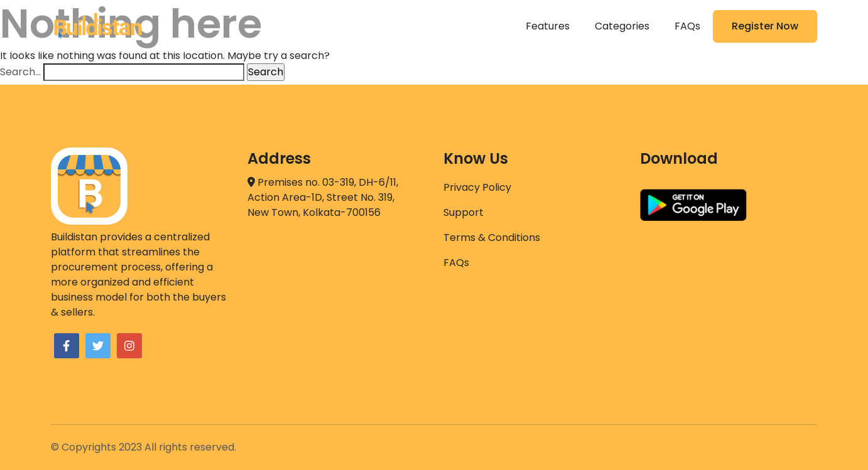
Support (464, 212)
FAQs (687, 26)
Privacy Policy (477, 187)
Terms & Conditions (492, 238)
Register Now (765, 26)
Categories (622, 26)
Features (548, 26)
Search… (20, 72)
